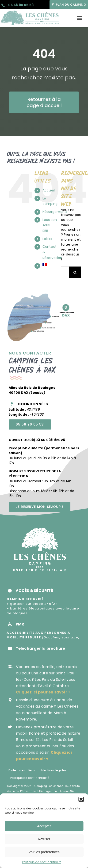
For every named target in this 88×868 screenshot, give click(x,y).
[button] (81, 799)
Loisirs (47, 239)
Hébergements (55, 212)
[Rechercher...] (65, 272)
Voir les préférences (44, 852)
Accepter (44, 826)
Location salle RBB (50, 225)
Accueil (49, 190)
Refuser (44, 839)
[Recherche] (75, 272)
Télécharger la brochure (40, 648)
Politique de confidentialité (42, 862)
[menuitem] (48, 265)
